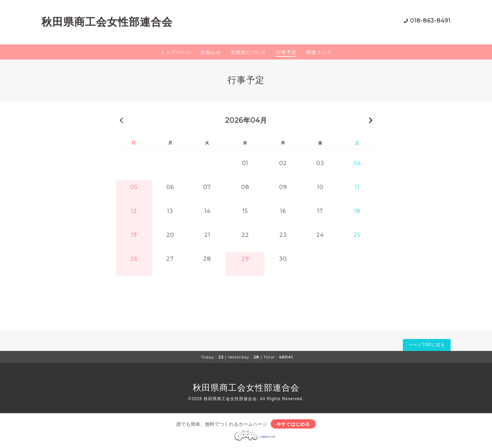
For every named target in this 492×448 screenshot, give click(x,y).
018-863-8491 (430, 21)
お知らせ (211, 52)
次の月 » (371, 120)
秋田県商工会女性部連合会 (107, 22)
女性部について (249, 52)
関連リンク (319, 52)
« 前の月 (121, 120)
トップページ (176, 52)
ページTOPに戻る (427, 345)
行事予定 (286, 52)
